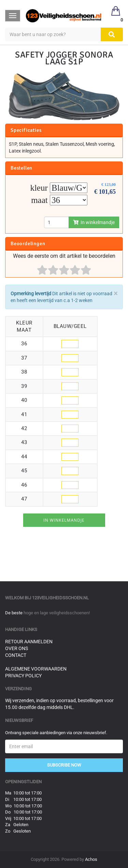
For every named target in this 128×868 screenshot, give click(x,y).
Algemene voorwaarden (36, 669)
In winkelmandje (94, 222)
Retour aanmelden (29, 642)
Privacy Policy (23, 676)
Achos (91, 859)
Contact (16, 655)
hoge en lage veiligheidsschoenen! (57, 613)
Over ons (17, 648)
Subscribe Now (64, 765)
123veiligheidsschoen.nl (60, 598)
